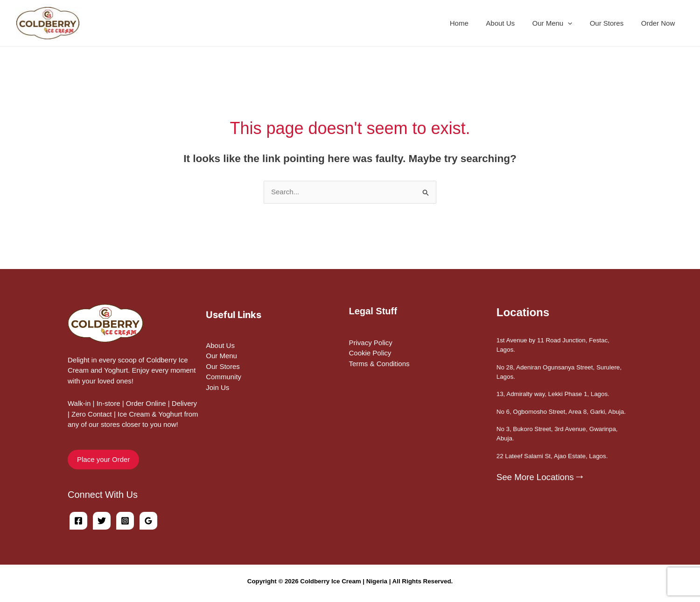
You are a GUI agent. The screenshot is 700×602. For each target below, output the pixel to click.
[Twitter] (102, 521)
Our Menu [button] (561, 23)
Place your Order (103, 459)
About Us (513, 23)
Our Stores (612, 23)
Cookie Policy (370, 353)
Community (224, 377)
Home (475, 23)
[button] (577, 23)
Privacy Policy (371, 343)
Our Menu (221, 356)
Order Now (660, 23)
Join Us (217, 387)
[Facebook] (78, 521)
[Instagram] (125, 521)
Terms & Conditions (379, 364)
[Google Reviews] (148, 521)
